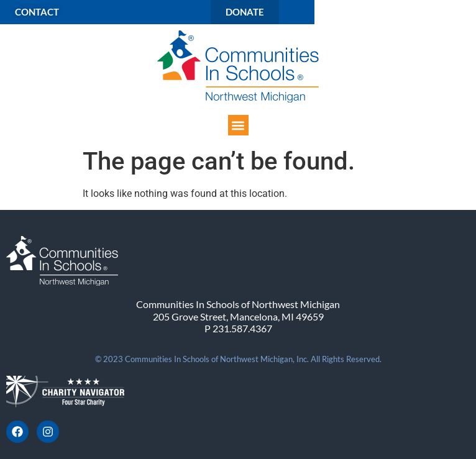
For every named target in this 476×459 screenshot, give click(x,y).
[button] (238, 125)
